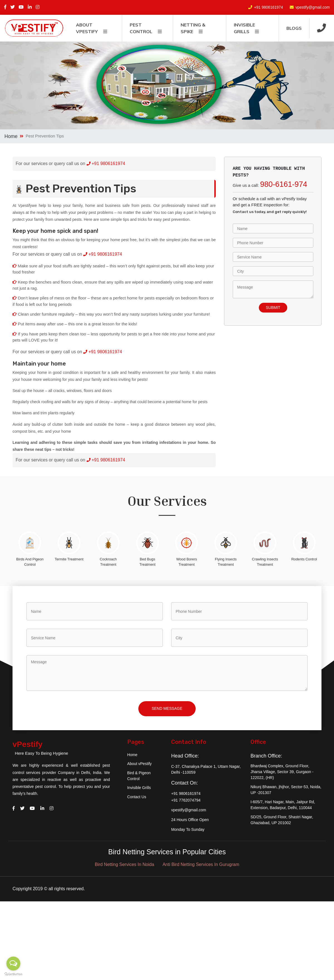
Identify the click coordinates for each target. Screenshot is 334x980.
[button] (321, 28)
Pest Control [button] (141, 28)
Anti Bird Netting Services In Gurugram (201, 866)
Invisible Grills (139, 790)
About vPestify (140, 766)
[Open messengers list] (13, 964)
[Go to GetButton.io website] (13, 974)
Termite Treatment (69, 559)
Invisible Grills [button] (244, 28)
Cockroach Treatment (108, 562)
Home (11, 136)
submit (273, 308)
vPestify (32, 747)
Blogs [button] (294, 28)
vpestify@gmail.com (312, 7)
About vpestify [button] (87, 28)
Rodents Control (304, 559)
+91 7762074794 (186, 802)
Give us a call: (270, 184)
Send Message (167, 710)
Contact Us (137, 799)
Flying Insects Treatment (226, 562)
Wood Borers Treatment (186, 562)
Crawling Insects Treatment (265, 562)
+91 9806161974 (268, 7)
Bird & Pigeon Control (139, 778)
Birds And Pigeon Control (30, 562)
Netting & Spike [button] (193, 28)
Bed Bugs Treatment (148, 562)
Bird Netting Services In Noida (124, 866)
